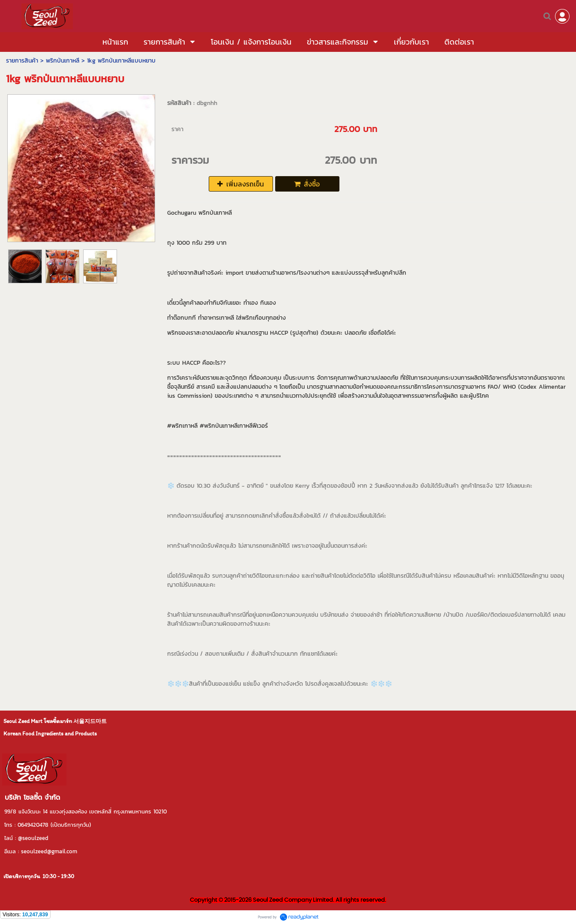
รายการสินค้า (22, 61)
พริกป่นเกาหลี (63, 61)
